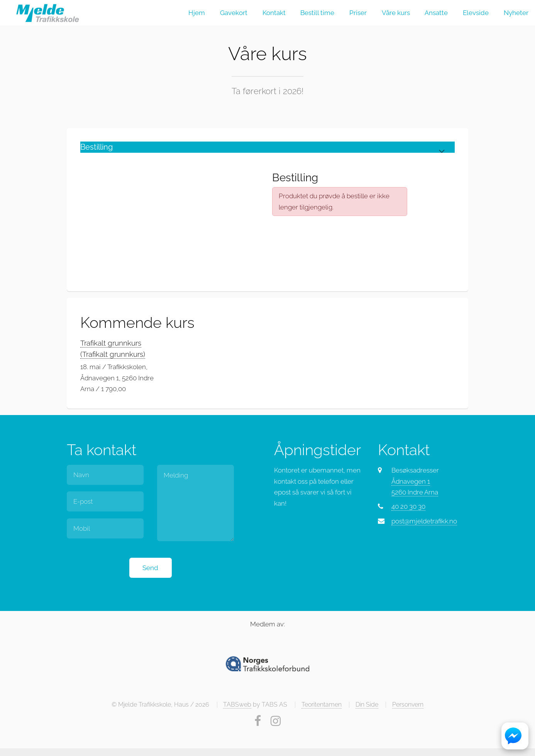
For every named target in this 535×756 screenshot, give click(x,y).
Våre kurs (396, 13)
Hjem (197, 13)
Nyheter (516, 13)
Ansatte (436, 13)
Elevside (476, 13)
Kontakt (274, 13)
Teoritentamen (322, 705)
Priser (358, 13)
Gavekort (234, 13)
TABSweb (237, 705)
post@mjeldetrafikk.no (424, 521)
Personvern (408, 705)
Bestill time (317, 13)
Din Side (367, 705)
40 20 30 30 (408, 506)
